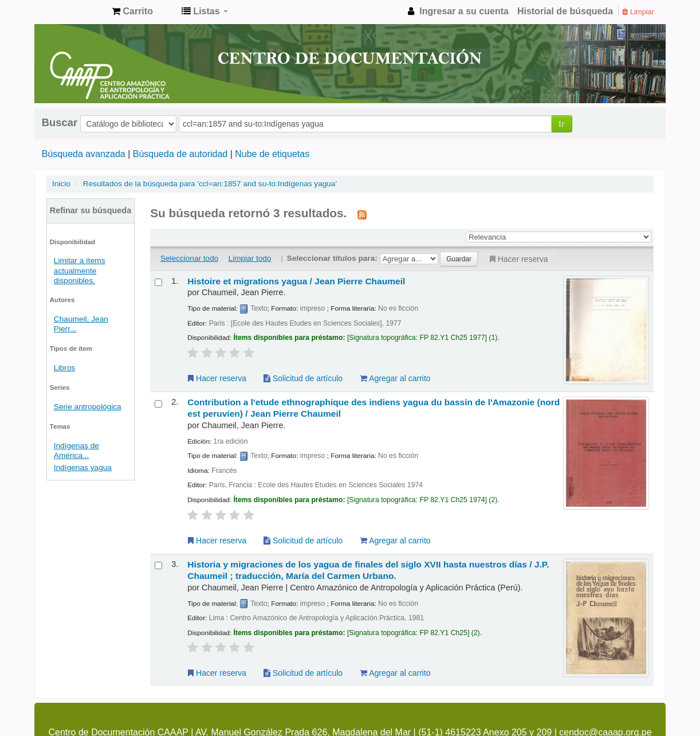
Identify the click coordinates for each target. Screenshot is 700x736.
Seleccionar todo (189, 258)
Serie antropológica (88, 407)
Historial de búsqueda (565, 11)
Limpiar (638, 12)
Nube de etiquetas (272, 154)
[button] (132, 11)
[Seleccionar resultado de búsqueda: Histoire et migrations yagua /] (158, 282)
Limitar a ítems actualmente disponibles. (80, 270)
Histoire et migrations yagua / (296, 281)
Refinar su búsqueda (91, 210)
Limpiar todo (250, 258)
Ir (562, 124)
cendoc (74, 11)
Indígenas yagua (83, 467)
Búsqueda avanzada (84, 154)
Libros (64, 368)
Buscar (60, 123)
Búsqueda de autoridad (180, 154)
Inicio (61, 184)
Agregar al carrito (395, 378)
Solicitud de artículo (303, 378)
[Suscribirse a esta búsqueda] (362, 214)
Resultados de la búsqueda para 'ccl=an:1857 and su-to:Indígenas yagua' (210, 184)
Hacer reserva (518, 259)
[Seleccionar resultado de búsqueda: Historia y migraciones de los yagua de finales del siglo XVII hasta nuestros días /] (158, 565)
